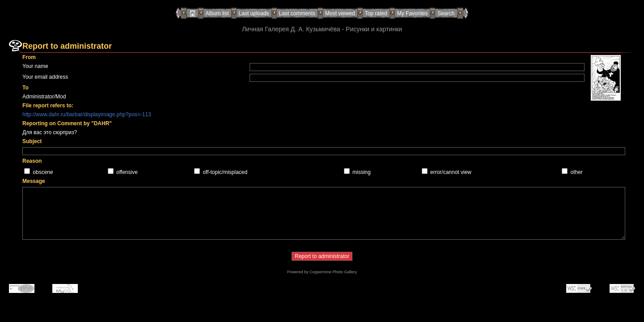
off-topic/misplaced (225, 172)
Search (446, 13)
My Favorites (413, 13)
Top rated (376, 13)
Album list (217, 13)
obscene (43, 172)
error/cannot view (451, 172)
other (577, 172)
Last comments (297, 13)
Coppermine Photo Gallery (333, 272)
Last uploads (254, 13)
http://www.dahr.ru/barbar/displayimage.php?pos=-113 (87, 114)
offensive (127, 172)
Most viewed (340, 13)
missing (362, 172)
